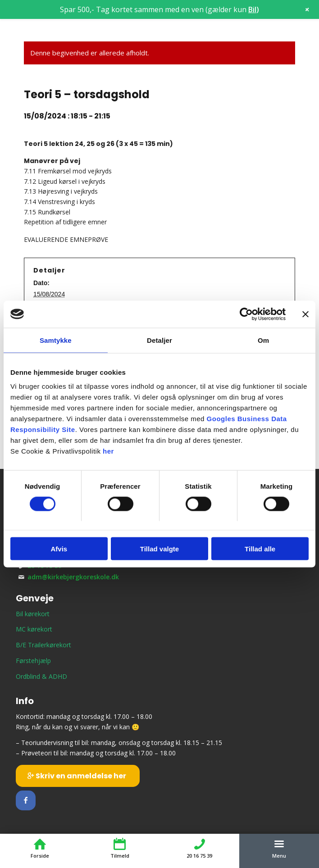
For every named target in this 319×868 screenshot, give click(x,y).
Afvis (59, 549)
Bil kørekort (33, 614)
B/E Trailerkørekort (43, 645)
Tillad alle (260, 549)
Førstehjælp (33, 661)
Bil (252, 9)
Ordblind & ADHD (41, 676)
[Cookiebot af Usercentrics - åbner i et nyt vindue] (246, 314)
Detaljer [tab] (159, 340)
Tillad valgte (159, 549)
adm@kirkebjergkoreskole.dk (73, 577)
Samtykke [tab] (56, 340)
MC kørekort (34, 629)
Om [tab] (263, 340)
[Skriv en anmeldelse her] (78, 776)
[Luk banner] (305, 314)
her (108, 451)
